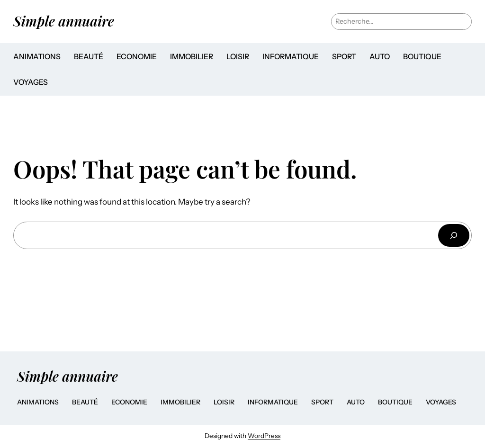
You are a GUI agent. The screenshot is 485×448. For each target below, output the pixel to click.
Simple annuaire (64, 21)
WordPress (264, 436)
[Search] (454, 235)
